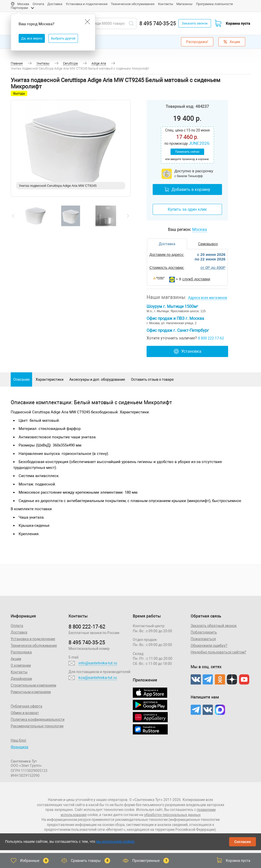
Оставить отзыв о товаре (152, 379)
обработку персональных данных (172, 815)
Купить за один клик (187, 209)
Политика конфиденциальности (38, 719)
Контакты (166, 4)
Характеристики (50, 379)
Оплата (38, 4)
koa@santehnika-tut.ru (98, 678)
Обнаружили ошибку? (209, 646)
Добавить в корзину (187, 189)
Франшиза (19, 747)
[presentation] (13, 216)
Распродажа (21, 652)
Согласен (243, 842)
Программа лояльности (214, 4)
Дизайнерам (21, 679)
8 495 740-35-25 (158, 23)
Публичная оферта (27, 706)
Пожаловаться (203, 639)
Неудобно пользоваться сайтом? (218, 652)
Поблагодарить (204, 632)
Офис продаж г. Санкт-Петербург (178, 330)
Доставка (55, 4)
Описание (21, 379)
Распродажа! (197, 42)
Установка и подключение (87, 4)
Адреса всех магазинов (208, 298)
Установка (187, 351)
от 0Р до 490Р (213, 267)
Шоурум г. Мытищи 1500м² (172, 306)
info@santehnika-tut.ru (98, 663)
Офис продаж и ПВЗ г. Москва (175, 318)
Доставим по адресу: (167, 255)
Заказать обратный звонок (214, 626)
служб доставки (196, 279)
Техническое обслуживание (133, 4)
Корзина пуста (238, 23)
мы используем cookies (115, 841)
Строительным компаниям (33, 685)
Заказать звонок (195, 23)
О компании (21, 665)
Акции (232, 42)
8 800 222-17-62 (211, 338)
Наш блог (19, 740)
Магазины (184, 4)
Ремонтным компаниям (31, 692)
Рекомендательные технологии (37, 726)
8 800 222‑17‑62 (87, 627)
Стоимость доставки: (167, 268)
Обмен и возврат (25, 713)
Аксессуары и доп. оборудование (97, 379)
